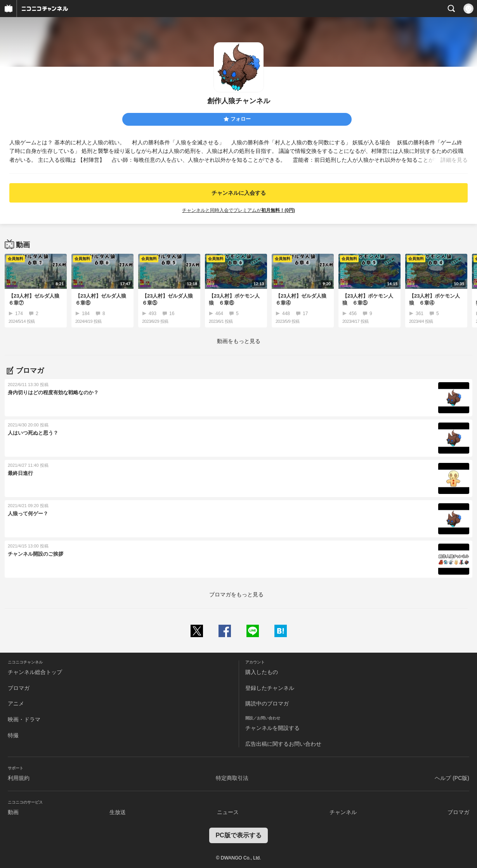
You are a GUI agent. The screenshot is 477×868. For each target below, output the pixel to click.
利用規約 (19, 778)
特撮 (13, 735)
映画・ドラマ (24, 719)
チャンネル (343, 812)
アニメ (16, 703)
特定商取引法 (232, 778)
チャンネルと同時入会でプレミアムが (238, 210)
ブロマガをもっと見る (236, 594)
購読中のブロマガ (267, 703)
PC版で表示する (238, 835)
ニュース (228, 812)
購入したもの (262, 672)
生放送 (118, 812)
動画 (13, 812)
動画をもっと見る (239, 341)
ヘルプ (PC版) (452, 778)
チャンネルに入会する (239, 193)
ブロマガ (19, 688)
